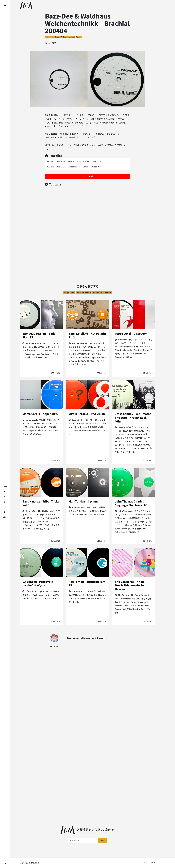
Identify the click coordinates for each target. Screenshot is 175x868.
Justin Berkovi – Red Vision (87, 414)
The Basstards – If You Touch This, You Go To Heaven (129, 585)
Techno (79, 37)
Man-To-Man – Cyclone (84, 501)
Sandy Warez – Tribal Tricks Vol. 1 (41, 503)
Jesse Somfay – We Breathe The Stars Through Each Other (133, 417)
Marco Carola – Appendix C (40, 414)
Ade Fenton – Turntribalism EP (87, 583)
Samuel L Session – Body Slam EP (39, 335)
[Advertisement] (87, 253)
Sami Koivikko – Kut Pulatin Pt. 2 (87, 335)
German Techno (60, 37)
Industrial (71, 37)
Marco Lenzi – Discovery (131, 333)
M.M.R (147, 863)
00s (52, 37)
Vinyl (47, 37)
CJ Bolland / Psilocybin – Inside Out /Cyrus (39, 583)
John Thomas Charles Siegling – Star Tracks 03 (131, 503)
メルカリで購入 (87, 176)
